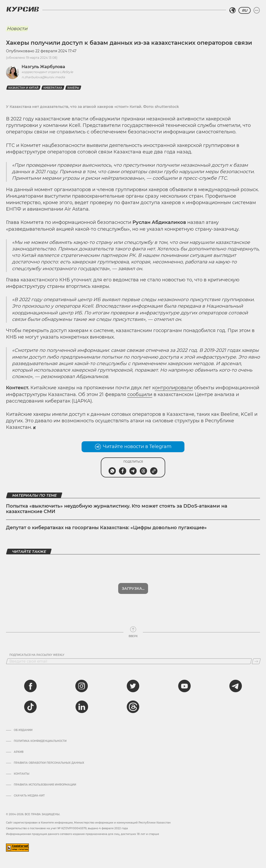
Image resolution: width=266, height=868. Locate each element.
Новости (17, 29)
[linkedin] (82, 707)
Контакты (22, 774)
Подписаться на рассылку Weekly (37, 655)
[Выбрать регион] (232, 10)
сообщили (140, 394)
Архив (19, 752)
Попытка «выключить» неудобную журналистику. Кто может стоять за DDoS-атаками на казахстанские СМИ (117, 509)
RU (245, 10)
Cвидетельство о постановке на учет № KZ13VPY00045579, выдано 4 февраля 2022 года (67, 828)
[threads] (133, 707)
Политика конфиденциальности (40, 741)
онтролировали (174, 388)
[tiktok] (30, 707)
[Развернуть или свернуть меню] (257, 10)
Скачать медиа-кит (29, 796)
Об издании (23, 730)
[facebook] (30, 686)
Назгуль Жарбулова (43, 67)
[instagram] (82, 686)
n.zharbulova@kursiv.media (43, 77)
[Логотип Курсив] (23, 9)
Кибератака (53, 88)
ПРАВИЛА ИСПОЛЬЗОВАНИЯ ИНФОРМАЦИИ (45, 785)
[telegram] (236, 686)
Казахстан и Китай (23, 88)
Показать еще (133, 588)
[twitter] (133, 686)
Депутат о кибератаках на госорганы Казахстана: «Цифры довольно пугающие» (106, 528)
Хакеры (73, 88)
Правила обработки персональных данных (49, 763)
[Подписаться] (256, 661)
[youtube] (184, 686)
